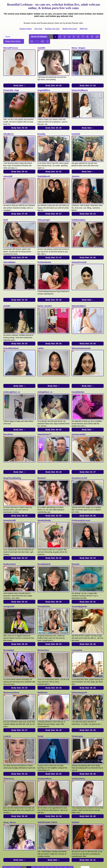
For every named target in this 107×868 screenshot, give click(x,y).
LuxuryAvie (77, 615)
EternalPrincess (11, 48)
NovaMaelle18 (44, 534)
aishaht (7, 291)
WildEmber (43, 655)
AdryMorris (9, 129)
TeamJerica (9, 736)
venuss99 (8, 169)
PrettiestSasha (44, 250)
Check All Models (39, 37)
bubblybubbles (79, 210)
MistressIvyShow (11, 655)
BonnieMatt (9, 615)
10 (97, 37)
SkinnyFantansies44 (81, 331)
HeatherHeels (10, 534)
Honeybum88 (9, 493)
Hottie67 (75, 777)
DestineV (42, 453)
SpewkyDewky (44, 493)
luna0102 (76, 129)
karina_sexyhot (45, 291)
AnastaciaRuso (45, 736)
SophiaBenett (44, 169)
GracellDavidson (11, 331)
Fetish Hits (64, 864)
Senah (40, 696)
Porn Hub (38, 29)
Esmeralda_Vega (11, 88)
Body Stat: (19, 83)
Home (8, 37)
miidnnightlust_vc (12, 372)
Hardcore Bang (26, 29)
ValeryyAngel (44, 210)
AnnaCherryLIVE (79, 453)
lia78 (6, 210)
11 (32, 41)
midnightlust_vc (45, 372)
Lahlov (41, 331)
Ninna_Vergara (78, 48)
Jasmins (76, 169)
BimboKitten (43, 615)
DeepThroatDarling (12, 453)
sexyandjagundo (79, 574)
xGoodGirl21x (44, 574)
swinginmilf (9, 574)
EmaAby (41, 129)
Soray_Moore (10, 777)
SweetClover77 (44, 412)
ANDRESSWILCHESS (47, 777)
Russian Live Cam (52, 29)
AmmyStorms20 (79, 250)
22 (42, 41)
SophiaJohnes (78, 736)
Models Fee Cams (70, 29)
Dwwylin (76, 534)
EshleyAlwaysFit (79, 655)
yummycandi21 (79, 412)
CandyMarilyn (78, 372)
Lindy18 (7, 696)
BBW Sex (84, 29)
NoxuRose (8, 412)
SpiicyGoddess (79, 291)
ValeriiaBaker (9, 250)
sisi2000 (41, 48)
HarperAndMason (80, 88)
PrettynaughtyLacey (81, 493)
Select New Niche (14, 41)
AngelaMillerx (44, 88)
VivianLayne (77, 696)
